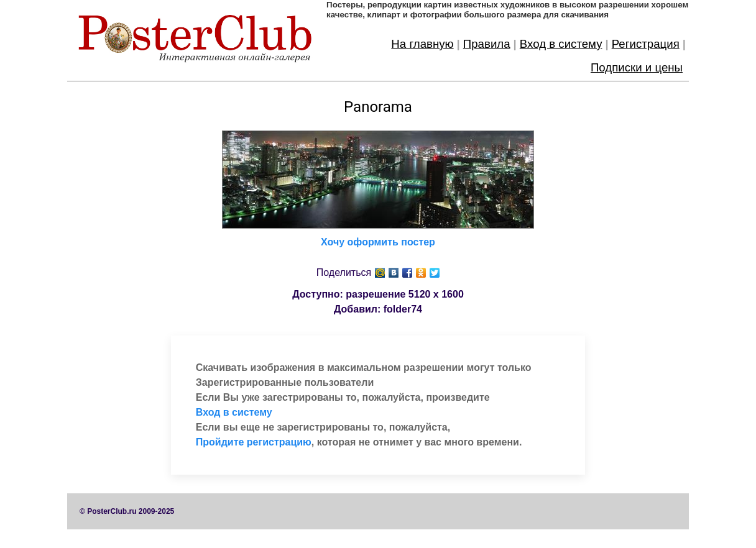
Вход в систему (561, 44)
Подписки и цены (637, 67)
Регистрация (646, 44)
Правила (487, 44)
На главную (422, 44)
